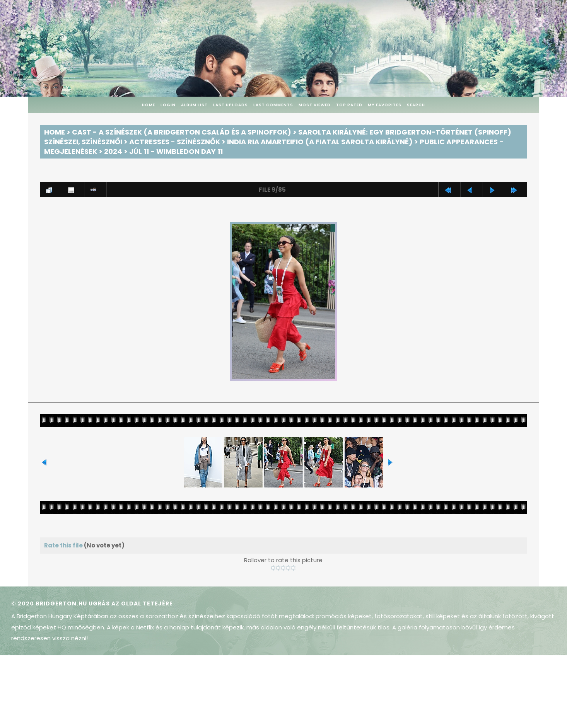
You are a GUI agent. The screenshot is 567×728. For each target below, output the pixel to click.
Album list (194, 105)
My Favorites (385, 105)
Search (416, 105)
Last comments (273, 105)
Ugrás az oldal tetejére (131, 604)
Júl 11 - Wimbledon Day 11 (176, 151)
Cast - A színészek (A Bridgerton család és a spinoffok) (182, 132)
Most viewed (315, 105)
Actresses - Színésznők (175, 142)
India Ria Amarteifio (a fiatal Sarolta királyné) (320, 142)
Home (149, 105)
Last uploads (231, 105)
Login (168, 105)
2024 (113, 151)
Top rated (349, 105)
